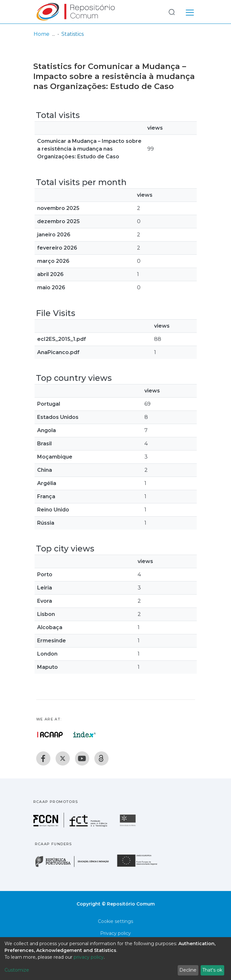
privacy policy (89, 957)
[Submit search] (172, 12)
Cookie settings (115, 921)
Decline (188, 970)
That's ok (212, 970)
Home (42, 34)
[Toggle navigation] (190, 12)
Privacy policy (115, 933)
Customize (17, 970)
